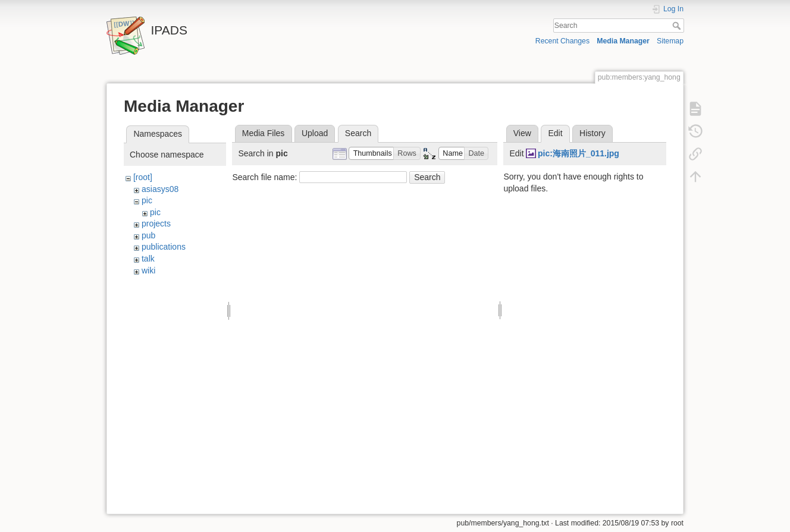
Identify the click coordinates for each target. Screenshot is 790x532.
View (522, 133)
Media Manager (623, 41)
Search (678, 26)
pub (148, 235)
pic (147, 200)
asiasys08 (160, 189)
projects (156, 223)
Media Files (264, 133)
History (592, 133)
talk (148, 259)
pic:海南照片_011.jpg (579, 153)
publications (164, 247)
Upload (315, 133)
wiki (148, 270)
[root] (143, 177)
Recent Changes (562, 41)
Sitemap (670, 41)
